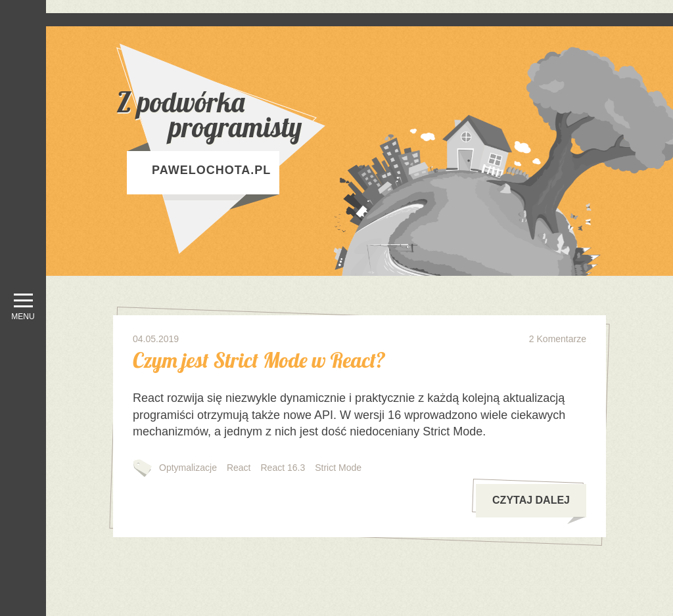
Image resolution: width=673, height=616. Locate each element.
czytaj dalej (539, 506)
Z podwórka (254, 115)
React (239, 468)
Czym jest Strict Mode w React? (259, 360)
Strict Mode (338, 468)
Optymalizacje (188, 468)
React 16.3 (283, 468)
